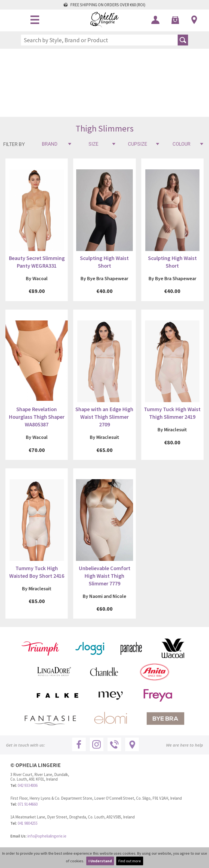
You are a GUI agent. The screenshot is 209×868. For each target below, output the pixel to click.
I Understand (100, 861)
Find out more (130, 861)
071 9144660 (28, 804)
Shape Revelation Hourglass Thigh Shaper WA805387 (37, 417)
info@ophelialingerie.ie (47, 836)
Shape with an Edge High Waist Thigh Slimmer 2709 (104, 417)
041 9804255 (28, 823)
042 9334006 (28, 785)
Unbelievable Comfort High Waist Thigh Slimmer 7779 (104, 576)
